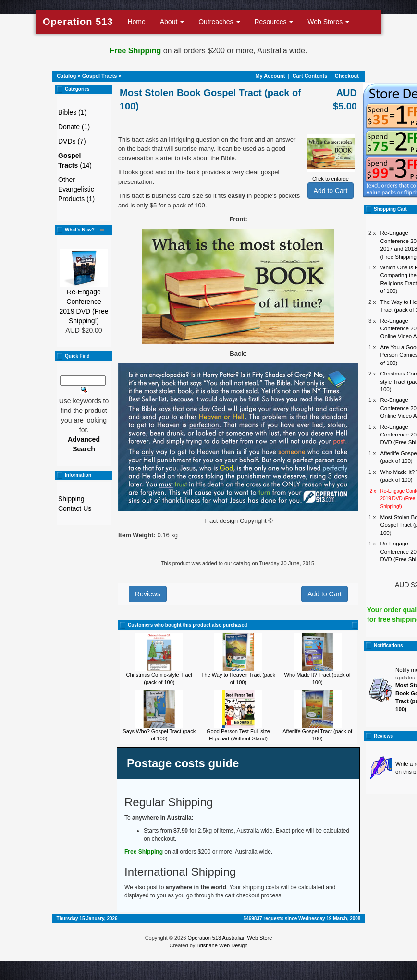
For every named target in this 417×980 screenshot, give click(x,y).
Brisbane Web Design (222, 945)
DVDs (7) (72, 141)
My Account (270, 76)
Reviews (148, 594)
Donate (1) (74, 127)
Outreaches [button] (219, 22)
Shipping (71, 499)
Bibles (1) (72, 112)
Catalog (66, 76)
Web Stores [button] (328, 22)
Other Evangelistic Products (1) (76, 189)
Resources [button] (274, 22)
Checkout (347, 76)
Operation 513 (78, 22)
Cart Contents (310, 76)
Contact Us (75, 508)
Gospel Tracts (100, 76)
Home (136, 22)
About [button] (172, 22)
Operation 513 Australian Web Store (230, 938)
